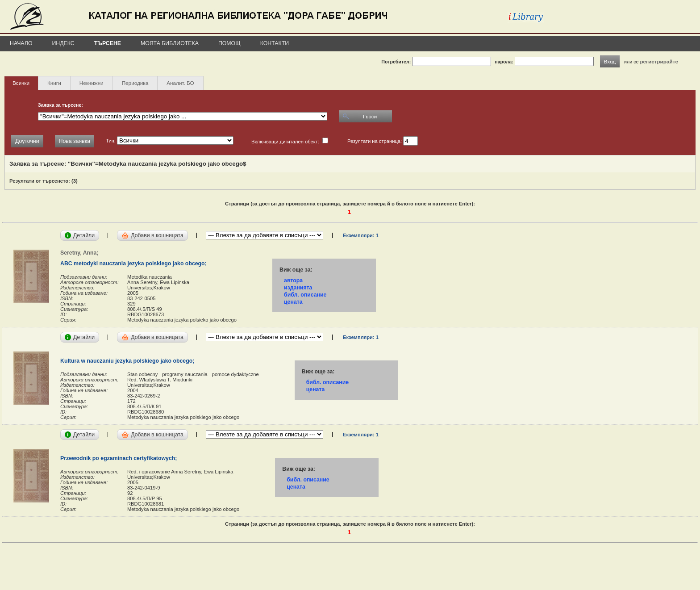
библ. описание (305, 295)
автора (293, 280)
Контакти (275, 43)
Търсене (108, 43)
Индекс (63, 43)
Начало (21, 43)
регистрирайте (659, 61)
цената (293, 302)
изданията (298, 288)
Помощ (229, 43)
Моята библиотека (170, 43)
